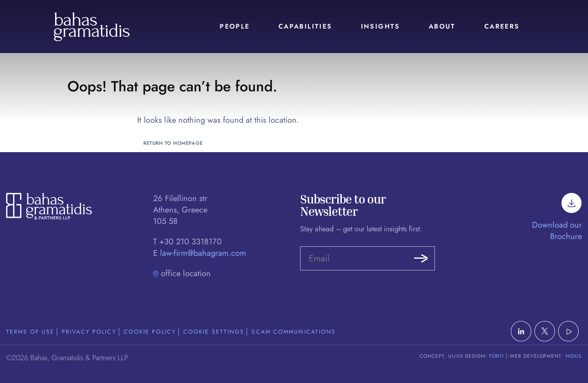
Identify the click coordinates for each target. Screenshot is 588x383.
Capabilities (305, 26)
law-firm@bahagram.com (203, 253)
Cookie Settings (214, 332)
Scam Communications (294, 332)
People (235, 26)
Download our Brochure (557, 221)
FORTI (497, 356)
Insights (381, 26)
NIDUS (574, 356)
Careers (502, 26)
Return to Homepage (173, 143)
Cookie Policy (150, 332)
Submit (421, 259)
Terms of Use (30, 332)
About (442, 26)
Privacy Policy (89, 332)
